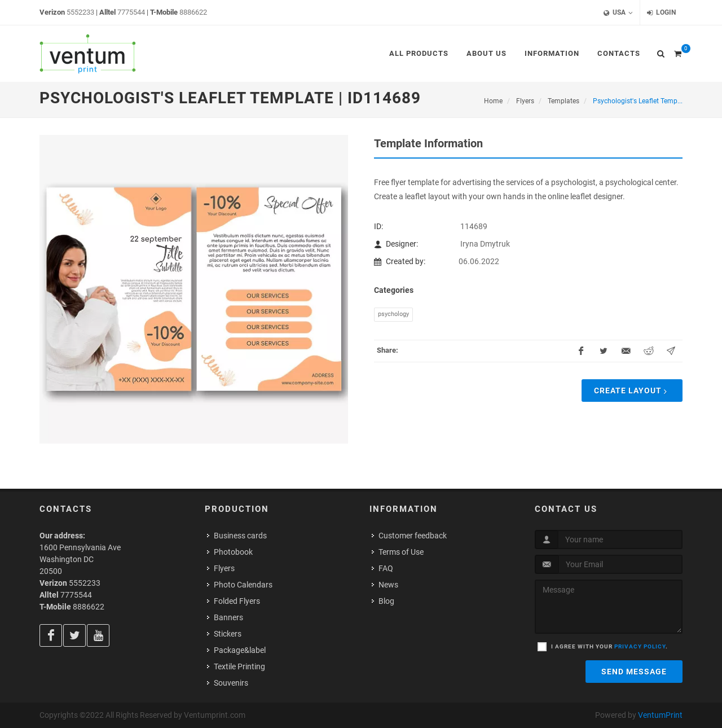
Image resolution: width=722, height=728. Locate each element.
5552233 (80, 12)
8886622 (193, 12)
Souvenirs (231, 683)
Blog (386, 601)
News (388, 585)
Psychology (393, 314)
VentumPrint (660, 715)
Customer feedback (413, 536)
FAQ (386, 568)
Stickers (228, 634)
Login (661, 13)
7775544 (131, 12)
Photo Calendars (243, 585)
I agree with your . (609, 646)
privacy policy (640, 646)
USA (618, 13)
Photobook (233, 552)
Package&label (240, 650)
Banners (228, 617)
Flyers (224, 568)
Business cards (240, 536)
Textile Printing (239, 666)
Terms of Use (401, 552)
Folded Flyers (237, 601)
